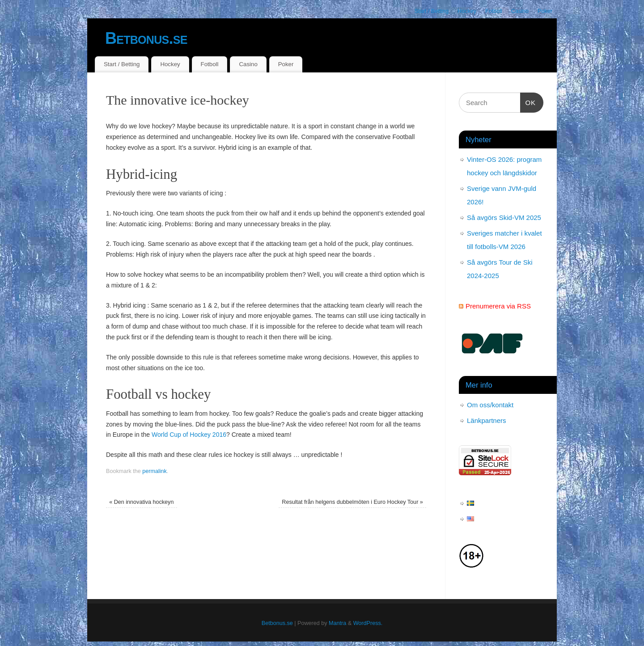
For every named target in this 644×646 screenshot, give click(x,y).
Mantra (337, 623)
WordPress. (368, 623)
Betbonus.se (146, 38)
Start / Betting (432, 11)
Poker (545, 11)
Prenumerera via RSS (498, 306)
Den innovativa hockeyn (141, 502)
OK (528, 101)
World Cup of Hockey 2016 (189, 435)
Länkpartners (487, 420)
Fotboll (494, 11)
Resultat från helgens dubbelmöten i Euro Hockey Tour (352, 502)
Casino (520, 11)
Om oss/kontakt (490, 405)
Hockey (467, 11)
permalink (155, 471)
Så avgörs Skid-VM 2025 (504, 217)
